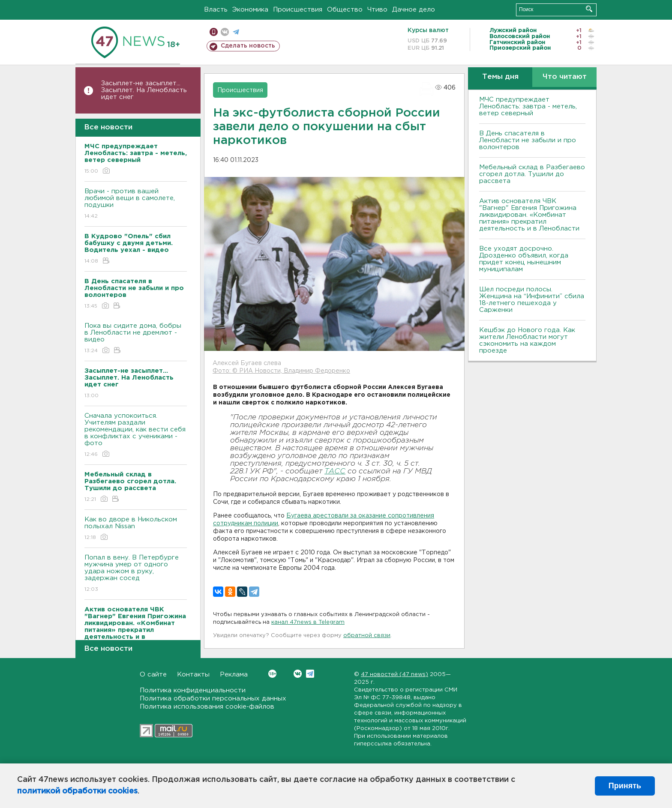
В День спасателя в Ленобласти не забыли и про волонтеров (528, 140)
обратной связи (367, 636)
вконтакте (225, 32)
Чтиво (377, 10)
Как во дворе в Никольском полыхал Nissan (136, 529)
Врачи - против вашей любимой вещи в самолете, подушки (136, 204)
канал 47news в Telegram (308, 622)
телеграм (236, 32)
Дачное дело (414, 10)
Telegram (310, 674)
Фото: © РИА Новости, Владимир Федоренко (281, 371)
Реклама (234, 675)
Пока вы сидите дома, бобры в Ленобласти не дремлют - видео (136, 339)
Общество (345, 10)
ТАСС (335, 471)
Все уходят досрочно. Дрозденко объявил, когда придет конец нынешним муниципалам (524, 259)
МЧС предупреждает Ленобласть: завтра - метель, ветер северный (528, 106)
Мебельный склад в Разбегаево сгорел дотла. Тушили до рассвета (532, 174)
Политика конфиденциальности (193, 690)
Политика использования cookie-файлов (207, 707)
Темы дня (500, 77)
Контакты (193, 675)
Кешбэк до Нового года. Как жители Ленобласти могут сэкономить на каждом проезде (527, 340)
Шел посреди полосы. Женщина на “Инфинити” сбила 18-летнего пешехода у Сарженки (532, 300)
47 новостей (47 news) (394, 675)
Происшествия (298, 10)
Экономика (250, 10)
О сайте (153, 675)
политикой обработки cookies (77, 791)
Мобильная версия (214, 32)
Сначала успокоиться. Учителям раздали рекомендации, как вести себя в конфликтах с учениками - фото (136, 435)
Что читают (565, 77)
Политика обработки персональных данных (213, 699)
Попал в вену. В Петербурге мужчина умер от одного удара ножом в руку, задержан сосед (136, 574)
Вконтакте (272, 674)
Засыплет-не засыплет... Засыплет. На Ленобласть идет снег (144, 90)
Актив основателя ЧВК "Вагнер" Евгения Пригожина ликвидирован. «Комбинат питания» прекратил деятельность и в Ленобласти (529, 215)
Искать (589, 9)
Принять (625, 786)
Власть (216, 10)
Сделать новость (248, 46)
